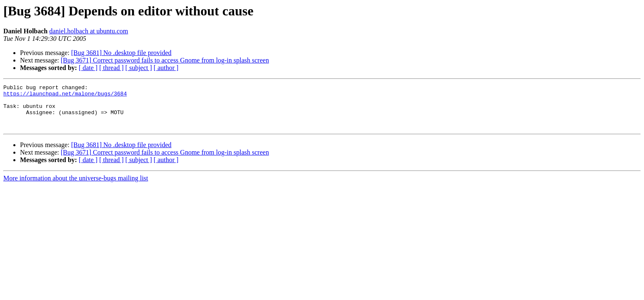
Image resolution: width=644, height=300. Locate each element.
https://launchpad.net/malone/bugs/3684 (65, 96)
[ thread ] (111, 68)
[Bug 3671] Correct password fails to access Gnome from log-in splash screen (165, 60)
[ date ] (88, 68)
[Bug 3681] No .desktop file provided (121, 53)
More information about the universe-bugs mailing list (76, 187)
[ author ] (166, 68)
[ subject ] (139, 68)
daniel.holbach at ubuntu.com (89, 31)
